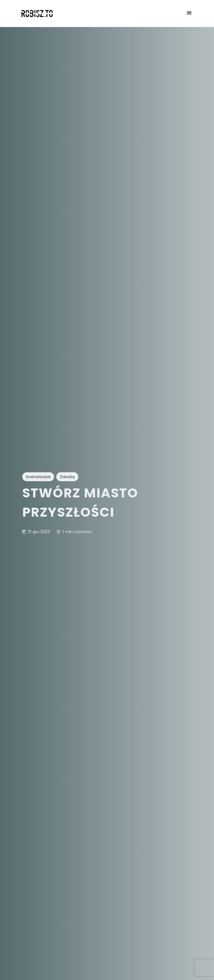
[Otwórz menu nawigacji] (189, 13)
